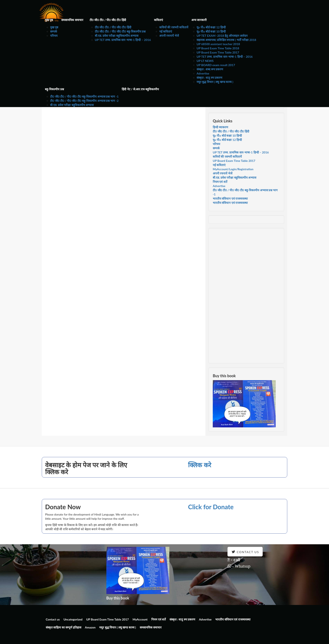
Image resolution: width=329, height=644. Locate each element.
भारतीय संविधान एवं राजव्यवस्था (230, 198)
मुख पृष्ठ (49, 20)
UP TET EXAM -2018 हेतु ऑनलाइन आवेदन (222, 36)
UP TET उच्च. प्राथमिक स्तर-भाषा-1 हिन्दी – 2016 (123, 40)
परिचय (54, 36)
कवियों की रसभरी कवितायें (174, 27)
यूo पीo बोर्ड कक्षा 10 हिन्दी (211, 31)
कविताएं (159, 20)
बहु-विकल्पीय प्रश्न (54, 89)
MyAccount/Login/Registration (233, 169)
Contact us (53, 619)
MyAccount (140, 619)
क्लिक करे (199, 465)
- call (234, 560)
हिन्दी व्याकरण (220, 127)
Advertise (203, 73)
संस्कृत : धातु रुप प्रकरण (209, 78)
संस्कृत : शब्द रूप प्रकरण (210, 69)
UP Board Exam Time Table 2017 (218, 52)
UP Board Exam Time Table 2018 (218, 48)
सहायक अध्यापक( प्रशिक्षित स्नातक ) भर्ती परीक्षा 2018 (226, 40)
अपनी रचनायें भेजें (169, 36)
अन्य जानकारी (199, 20)
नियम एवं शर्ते (220, 182)
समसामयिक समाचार (72, 20)
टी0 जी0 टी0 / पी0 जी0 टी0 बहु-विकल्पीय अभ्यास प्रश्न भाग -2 (84, 101)
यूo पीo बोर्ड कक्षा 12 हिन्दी (211, 27)
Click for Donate (211, 507)
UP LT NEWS (205, 61)
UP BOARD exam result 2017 (216, 65)
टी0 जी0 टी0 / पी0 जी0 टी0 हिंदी (108, 20)
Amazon (90, 627)
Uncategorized (73, 619)
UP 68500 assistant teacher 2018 (218, 44)
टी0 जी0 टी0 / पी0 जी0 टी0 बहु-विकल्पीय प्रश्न (120, 31)
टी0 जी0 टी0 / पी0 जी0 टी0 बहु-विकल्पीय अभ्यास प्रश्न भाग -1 (84, 96)
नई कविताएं (166, 31)
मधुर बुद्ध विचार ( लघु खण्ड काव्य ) (215, 82)
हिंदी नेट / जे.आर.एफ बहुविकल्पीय (140, 89)
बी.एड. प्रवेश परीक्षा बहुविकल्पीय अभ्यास (117, 36)
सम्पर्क (54, 31)
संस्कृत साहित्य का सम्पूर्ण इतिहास (63, 627)
